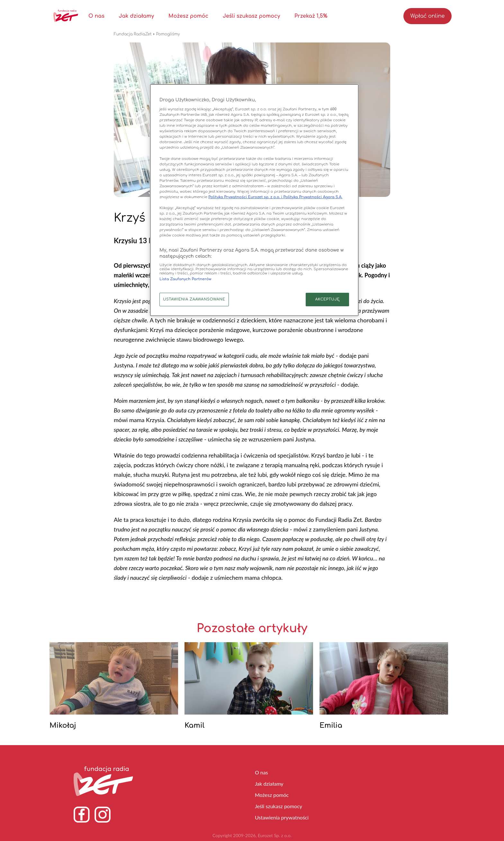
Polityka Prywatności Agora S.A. (313, 197)
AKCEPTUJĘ (327, 299)
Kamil (194, 725)
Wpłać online (428, 16)
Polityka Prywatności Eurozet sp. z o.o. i (246, 197)
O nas (96, 16)
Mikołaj (63, 725)
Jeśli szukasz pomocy (251, 16)
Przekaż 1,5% (311, 16)
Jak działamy (137, 16)
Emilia (331, 725)
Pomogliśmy (168, 34)
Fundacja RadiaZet (133, 34)
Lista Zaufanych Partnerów (185, 279)
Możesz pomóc (188, 16)
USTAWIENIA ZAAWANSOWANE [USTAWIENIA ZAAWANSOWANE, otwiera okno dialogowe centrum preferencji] (194, 299)
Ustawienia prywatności (282, 817)
